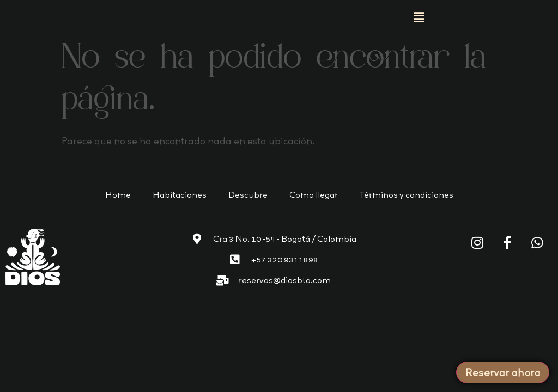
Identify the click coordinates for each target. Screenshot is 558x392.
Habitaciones (180, 195)
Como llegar (314, 195)
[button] (418, 17)
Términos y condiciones (407, 195)
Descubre (248, 195)
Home (118, 195)
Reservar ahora (503, 372)
